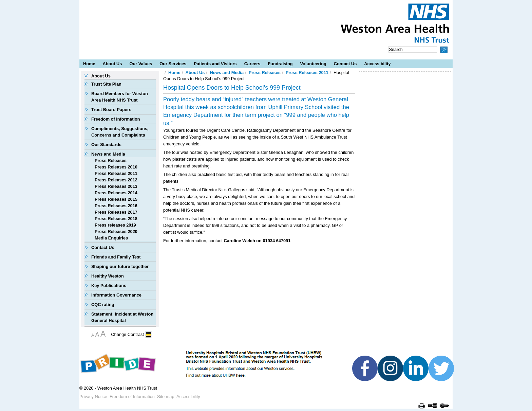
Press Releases (111, 160)
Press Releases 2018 (116, 219)
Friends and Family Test (116, 257)
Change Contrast (127, 334)
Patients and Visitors (215, 64)
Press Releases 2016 (116, 206)
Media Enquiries (111, 238)
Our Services (173, 64)
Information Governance (116, 295)
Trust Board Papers (111, 110)
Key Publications (109, 285)
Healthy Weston (108, 276)
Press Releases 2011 (116, 173)
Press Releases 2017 (116, 212)
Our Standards (106, 145)
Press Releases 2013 (116, 186)
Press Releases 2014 (116, 193)
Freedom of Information (116, 119)
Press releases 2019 (115, 225)
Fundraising (280, 64)
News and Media (108, 154)
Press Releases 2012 (116, 180)
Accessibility (377, 64)
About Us (112, 64)
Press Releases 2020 (116, 231)
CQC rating (103, 305)
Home (89, 64)
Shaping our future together (120, 266)
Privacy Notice (93, 397)
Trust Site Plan (106, 84)
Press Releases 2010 (116, 167)
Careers (252, 64)
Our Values (141, 64)
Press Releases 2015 (116, 199)
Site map (166, 397)
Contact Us (345, 64)
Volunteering (313, 64)
